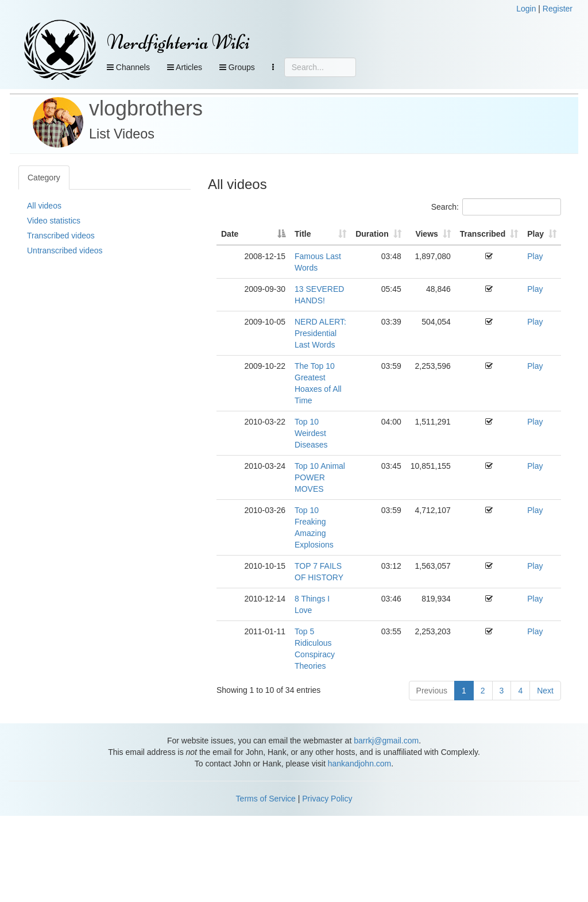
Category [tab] (44, 178)
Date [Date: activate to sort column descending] (230, 234)
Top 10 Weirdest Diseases (311, 433)
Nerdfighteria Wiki (178, 42)
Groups (237, 67)
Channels (128, 67)
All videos (44, 206)
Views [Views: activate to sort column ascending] (426, 234)
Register (558, 9)
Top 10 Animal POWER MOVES (320, 477)
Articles (185, 67)
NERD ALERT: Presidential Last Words (320, 333)
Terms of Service (266, 799)
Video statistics (54, 221)
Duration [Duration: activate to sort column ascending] (372, 234)
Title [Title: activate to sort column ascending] (303, 234)
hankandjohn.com (360, 764)
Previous (432, 691)
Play (535, 256)
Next (545, 691)
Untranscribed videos (65, 250)
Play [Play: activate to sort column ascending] (535, 234)
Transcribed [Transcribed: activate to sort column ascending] (483, 234)
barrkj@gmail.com (386, 741)
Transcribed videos (61, 236)
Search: (496, 207)
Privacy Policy (327, 799)
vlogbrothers (146, 108)
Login (526, 9)
